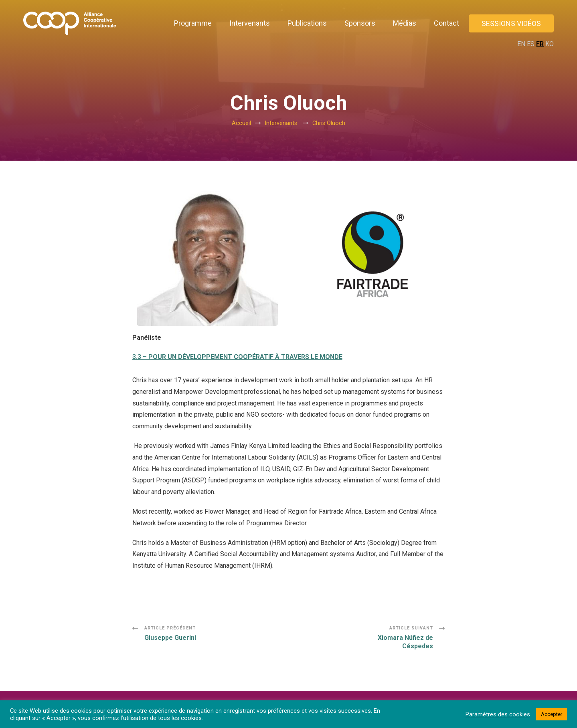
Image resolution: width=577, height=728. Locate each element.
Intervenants (250, 23)
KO (550, 44)
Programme (193, 23)
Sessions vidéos (511, 23)
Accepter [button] (552, 714)
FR (540, 44)
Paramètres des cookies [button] (498, 714)
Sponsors (360, 23)
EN (521, 44)
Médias (405, 23)
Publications (307, 23)
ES (531, 44)
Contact (446, 23)
